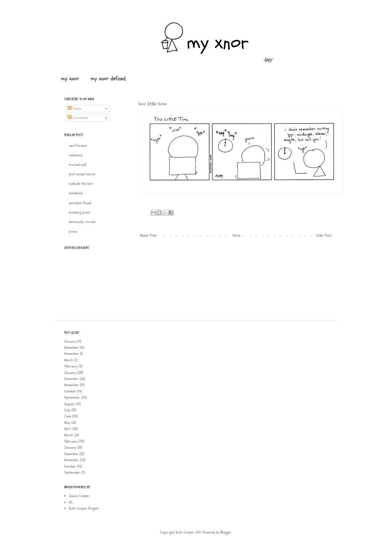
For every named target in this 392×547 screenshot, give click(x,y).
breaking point (79, 212)
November (72, 354)
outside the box (81, 184)
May (67, 423)
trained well (78, 165)
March (69, 360)
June (68, 416)
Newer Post (148, 235)
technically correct (82, 222)
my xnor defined (108, 79)
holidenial (76, 193)
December (71, 348)
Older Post (324, 235)
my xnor (70, 79)
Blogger (226, 532)
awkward (75, 155)
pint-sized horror (82, 174)
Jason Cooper (79, 496)
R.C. (71, 502)
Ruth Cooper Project (84, 508)
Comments (78, 118)
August (70, 404)
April (68, 429)
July (67, 410)
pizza (73, 231)
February (71, 366)
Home (236, 235)
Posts (74, 108)
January (70, 341)
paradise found (80, 203)
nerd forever (78, 146)
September (72, 397)
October (70, 391)
